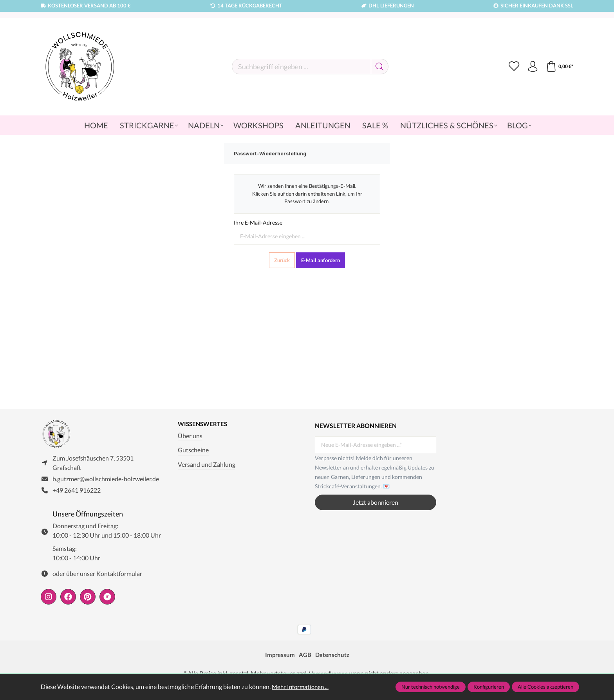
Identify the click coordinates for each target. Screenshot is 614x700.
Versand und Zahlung (207, 465)
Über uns (190, 436)
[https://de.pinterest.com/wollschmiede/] (88, 599)
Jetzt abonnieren (376, 502)
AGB (305, 657)
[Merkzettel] (511, 67)
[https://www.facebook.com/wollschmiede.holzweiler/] (68, 599)
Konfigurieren (489, 687)
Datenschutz (333, 657)
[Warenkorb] (559, 67)
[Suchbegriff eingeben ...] (300, 67)
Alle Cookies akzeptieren (545, 687)
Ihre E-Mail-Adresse (258, 222)
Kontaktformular (119, 576)
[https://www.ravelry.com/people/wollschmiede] (107, 599)
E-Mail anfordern (321, 260)
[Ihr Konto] (531, 67)
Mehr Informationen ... (302, 687)
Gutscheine (193, 451)
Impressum (279, 657)
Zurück (282, 260)
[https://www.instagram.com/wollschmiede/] (49, 599)
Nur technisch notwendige (431, 687)
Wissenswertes (204, 424)
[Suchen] (378, 67)
